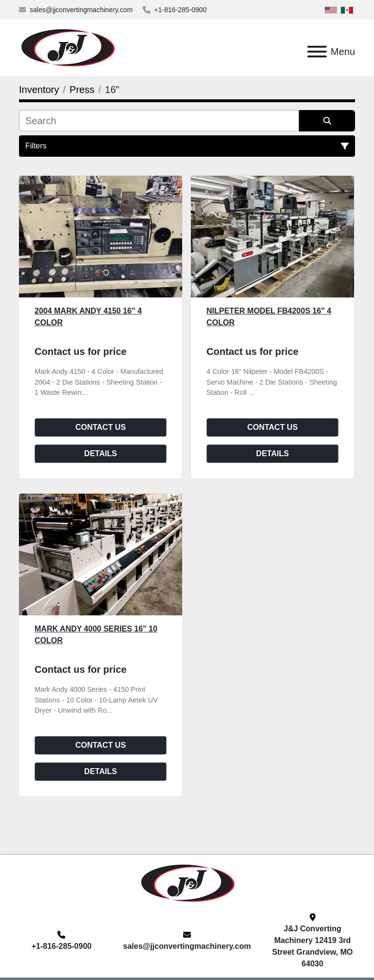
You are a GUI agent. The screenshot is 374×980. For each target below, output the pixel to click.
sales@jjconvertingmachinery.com (81, 10)
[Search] (159, 121)
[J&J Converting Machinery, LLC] (187, 882)
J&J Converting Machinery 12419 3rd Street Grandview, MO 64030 (313, 946)
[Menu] (317, 52)
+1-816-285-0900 (181, 10)
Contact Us (101, 427)
